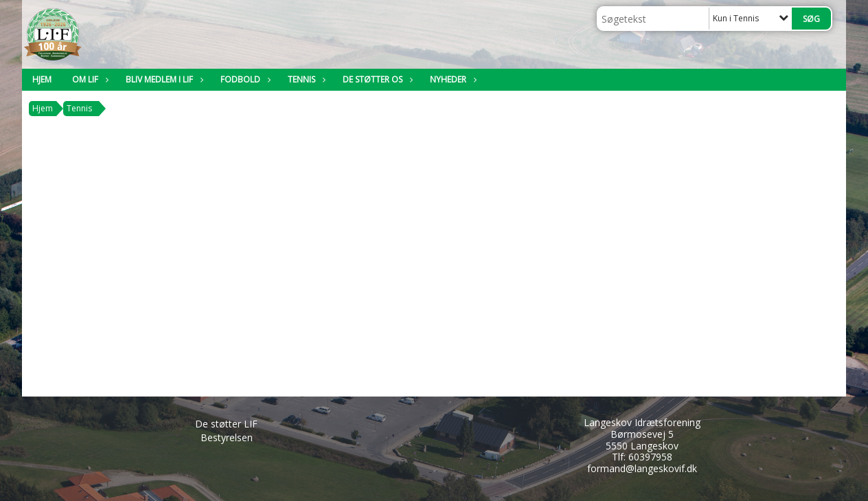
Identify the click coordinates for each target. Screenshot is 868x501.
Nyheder (452, 79)
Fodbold (244, 79)
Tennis (305, 79)
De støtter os (376, 79)
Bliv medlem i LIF (163, 79)
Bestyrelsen (227, 437)
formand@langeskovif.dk (642, 468)
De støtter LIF (226, 424)
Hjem (42, 79)
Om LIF (89, 79)
